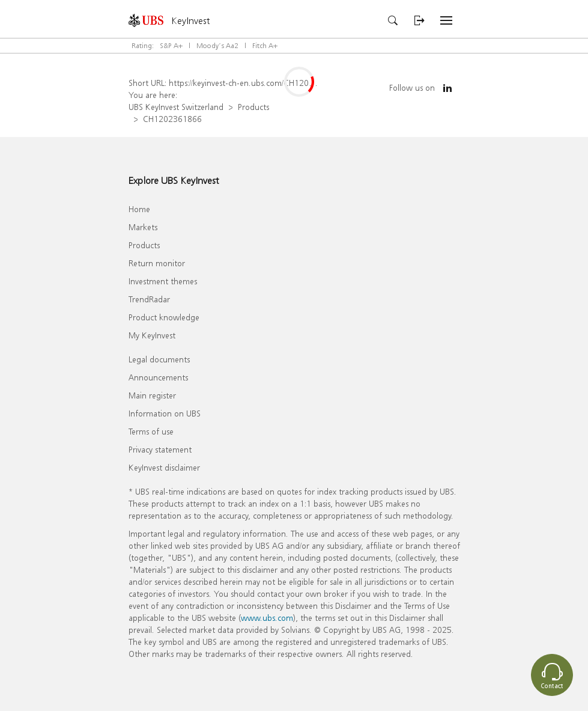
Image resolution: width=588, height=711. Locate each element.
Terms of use (151, 431)
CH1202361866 (172, 119)
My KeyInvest (152, 335)
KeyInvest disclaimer (164, 467)
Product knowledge (164, 317)
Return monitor (157, 263)
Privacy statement (160, 449)
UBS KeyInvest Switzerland (176, 107)
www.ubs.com (267, 618)
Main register (152, 395)
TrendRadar (149, 299)
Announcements (158, 377)
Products (253, 107)
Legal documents (159, 359)
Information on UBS (165, 413)
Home (139, 209)
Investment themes (163, 281)
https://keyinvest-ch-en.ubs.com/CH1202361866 (256, 83)
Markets (143, 227)
